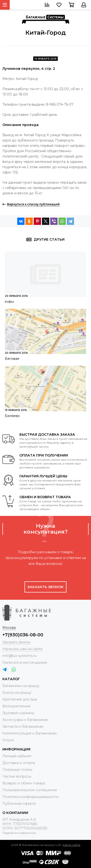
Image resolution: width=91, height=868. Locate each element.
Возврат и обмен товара (24, 783)
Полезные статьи (17, 770)
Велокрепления (16, 706)
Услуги (8, 740)
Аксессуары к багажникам (25, 720)
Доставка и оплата (19, 763)
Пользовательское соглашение (30, 790)
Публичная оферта (19, 804)
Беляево (12, 416)
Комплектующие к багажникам (29, 733)
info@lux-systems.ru (20, 656)
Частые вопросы (17, 776)
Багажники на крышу (21, 686)
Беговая (12, 359)
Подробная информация (19, 833)
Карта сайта (71, 845)
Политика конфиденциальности (30, 797)
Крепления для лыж (20, 699)
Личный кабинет (17, 756)
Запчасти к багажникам (23, 726)
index (9, 302)
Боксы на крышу (17, 693)
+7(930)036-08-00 (23, 635)
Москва (9, 628)
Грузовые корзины (18, 713)
